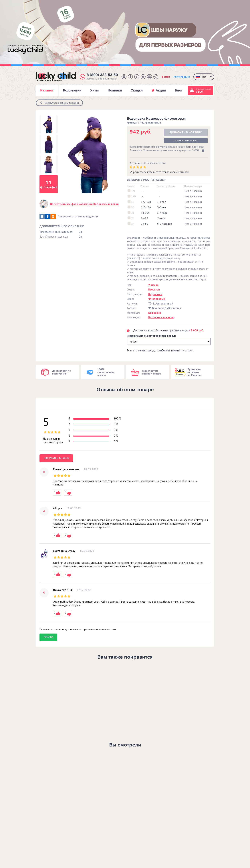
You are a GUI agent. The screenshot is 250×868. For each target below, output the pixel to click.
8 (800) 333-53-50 (102, 75)
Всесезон (154, 289)
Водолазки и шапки (161, 317)
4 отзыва (135, 163)
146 (133, 191)
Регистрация (182, 77)
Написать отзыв (56, 458)
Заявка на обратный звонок (102, 79)
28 (133, 213)
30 (133, 207)
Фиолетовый (157, 299)
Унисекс (153, 285)
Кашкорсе (155, 313)
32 (133, 202)
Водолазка (155, 294)
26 (133, 218)
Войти (166, 77)
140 (133, 196)
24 (133, 224)
